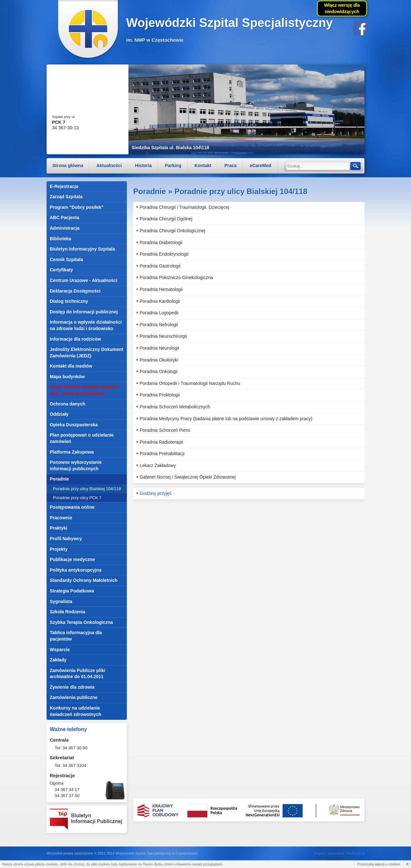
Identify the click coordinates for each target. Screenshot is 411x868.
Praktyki (58, 528)
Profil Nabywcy (66, 539)
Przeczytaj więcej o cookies (379, 864)
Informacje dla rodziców (75, 339)
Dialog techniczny (69, 301)
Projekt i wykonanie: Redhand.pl (339, 853)
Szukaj (355, 166)
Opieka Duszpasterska (74, 425)
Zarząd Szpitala (66, 197)
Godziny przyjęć (156, 493)
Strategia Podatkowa (72, 591)
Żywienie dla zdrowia (72, 687)
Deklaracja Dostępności (75, 291)
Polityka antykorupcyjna (76, 570)
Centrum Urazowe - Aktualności (83, 280)
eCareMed (261, 166)
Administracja (65, 228)
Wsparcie (60, 650)
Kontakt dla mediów (71, 366)
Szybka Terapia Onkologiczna (81, 622)
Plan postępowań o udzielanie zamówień (82, 438)
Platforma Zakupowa (72, 452)
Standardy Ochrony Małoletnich (84, 580)
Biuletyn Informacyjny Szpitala (82, 249)
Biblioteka (61, 239)
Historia (144, 166)
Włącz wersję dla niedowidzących (342, 8)
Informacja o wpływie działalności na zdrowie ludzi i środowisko (86, 325)
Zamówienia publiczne (74, 697)
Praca (231, 166)
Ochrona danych (67, 404)
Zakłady (58, 660)
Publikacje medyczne (72, 559)
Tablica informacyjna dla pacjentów (76, 636)
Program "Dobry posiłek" (77, 207)
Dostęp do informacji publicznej (84, 312)
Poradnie (59, 479)
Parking (173, 166)
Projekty (59, 549)
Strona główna (68, 166)
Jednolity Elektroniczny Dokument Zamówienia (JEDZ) (87, 353)
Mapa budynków (67, 377)
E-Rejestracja (64, 186)
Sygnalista (61, 601)
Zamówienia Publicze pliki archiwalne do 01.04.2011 (78, 674)
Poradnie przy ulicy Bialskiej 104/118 (87, 489)
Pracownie (61, 518)
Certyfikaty (61, 270)
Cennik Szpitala (66, 260)
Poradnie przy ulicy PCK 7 (77, 498)
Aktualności (109, 166)
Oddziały (59, 414)
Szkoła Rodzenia (67, 612)
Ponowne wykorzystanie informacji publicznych (76, 465)
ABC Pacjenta (65, 217)
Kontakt (203, 166)
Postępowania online (72, 507)
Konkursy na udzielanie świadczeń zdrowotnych (75, 711)
